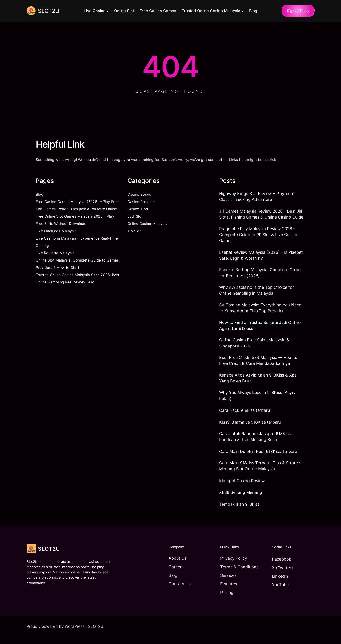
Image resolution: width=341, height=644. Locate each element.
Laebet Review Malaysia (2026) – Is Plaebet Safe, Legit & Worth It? (261, 257)
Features (227, 591)
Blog (40, 195)
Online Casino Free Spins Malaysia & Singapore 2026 (254, 347)
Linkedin (279, 583)
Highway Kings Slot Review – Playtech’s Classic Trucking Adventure (257, 197)
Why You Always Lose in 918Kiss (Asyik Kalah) (257, 401)
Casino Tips (138, 209)
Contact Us (176, 591)
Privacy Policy (232, 565)
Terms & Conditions (237, 574)
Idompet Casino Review (242, 488)
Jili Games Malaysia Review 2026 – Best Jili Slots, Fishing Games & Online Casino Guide (261, 215)
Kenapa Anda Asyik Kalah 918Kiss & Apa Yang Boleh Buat (258, 383)
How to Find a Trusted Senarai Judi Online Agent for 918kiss (260, 329)
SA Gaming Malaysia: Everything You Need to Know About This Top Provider (260, 311)
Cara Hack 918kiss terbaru (244, 416)
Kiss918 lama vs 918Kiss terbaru (250, 428)
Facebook (281, 566)
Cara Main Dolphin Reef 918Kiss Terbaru (258, 458)
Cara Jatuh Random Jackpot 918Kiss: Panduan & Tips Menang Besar (255, 443)
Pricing (225, 599)
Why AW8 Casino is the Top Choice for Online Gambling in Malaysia (257, 293)
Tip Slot (134, 231)
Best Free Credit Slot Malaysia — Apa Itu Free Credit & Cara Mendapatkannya (258, 365)
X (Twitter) (282, 575)
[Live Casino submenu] (108, 11)
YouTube (279, 592)
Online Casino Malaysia (147, 224)
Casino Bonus (139, 195)
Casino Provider (141, 202)
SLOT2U (49, 11)
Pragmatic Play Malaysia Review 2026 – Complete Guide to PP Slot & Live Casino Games (258, 236)
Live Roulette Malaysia (55, 253)
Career (172, 574)
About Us (174, 565)
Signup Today (298, 11)
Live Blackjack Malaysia (56, 231)
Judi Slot (135, 216)
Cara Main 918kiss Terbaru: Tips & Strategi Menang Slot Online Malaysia (260, 473)
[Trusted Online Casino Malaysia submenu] (243, 11)
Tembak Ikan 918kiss (239, 511)
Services (226, 582)
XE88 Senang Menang (241, 499)
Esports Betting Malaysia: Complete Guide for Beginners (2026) (260, 275)
